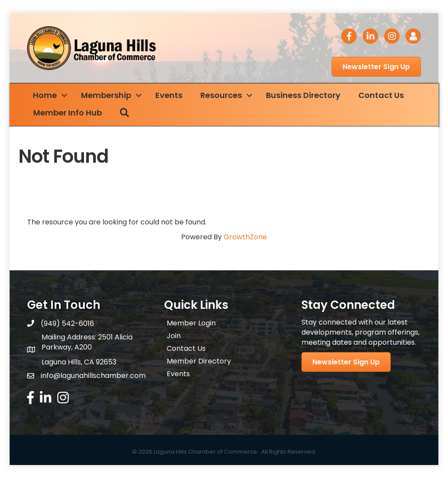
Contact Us (384, 96)
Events (172, 96)
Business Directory (306, 96)
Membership (109, 96)
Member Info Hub (71, 114)
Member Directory (199, 362)
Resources (224, 96)
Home (48, 96)
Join (174, 337)
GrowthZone (245, 237)
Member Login (191, 324)
